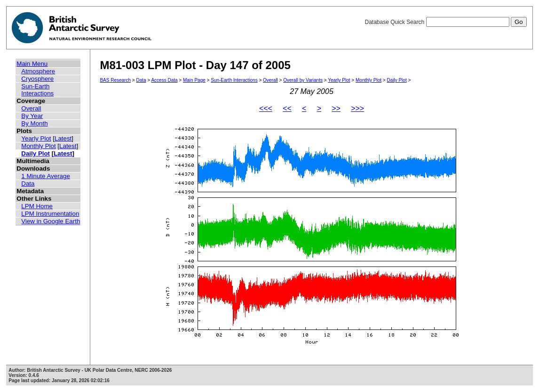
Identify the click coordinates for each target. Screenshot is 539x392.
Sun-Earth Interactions (37, 90)
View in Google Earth (51, 221)
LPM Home (37, 206)
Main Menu (32, 64)
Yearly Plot (36, 138)
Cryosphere (37, 79)
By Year (32, 116)
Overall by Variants (303, 80)
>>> (357, 108)
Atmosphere (38, 71)
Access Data (164, 80)
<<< (266, 108)
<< (287, 108)
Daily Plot (36, 153)
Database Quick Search (445, 22)
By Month (34, 123)
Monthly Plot (38, 146)
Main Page (194, 80)
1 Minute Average (46, 176)
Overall (31, 108)
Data (28, 184)
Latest (63, 138)
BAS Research (115, 80)
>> (336, 108)
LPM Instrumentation (50, 214)
